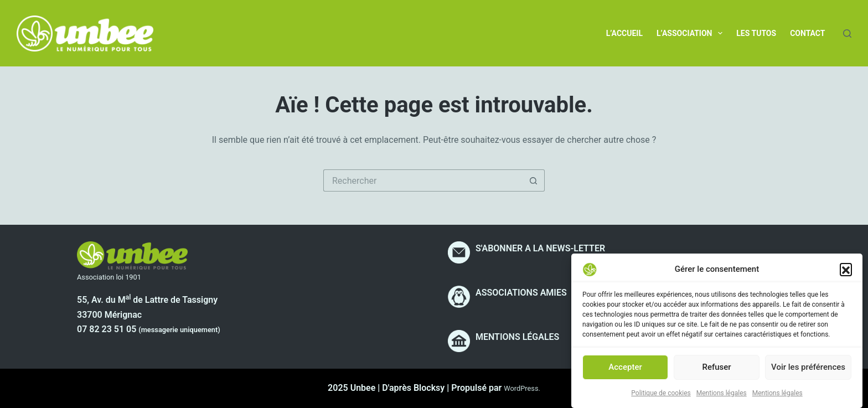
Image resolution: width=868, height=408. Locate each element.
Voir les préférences (808, 370)
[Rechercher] (847, 33)
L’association (692, 33)
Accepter (625, 370)
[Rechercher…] (423, 180)
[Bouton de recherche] (534, 180)
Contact (807, 33)
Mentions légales (722, 396)
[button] (846, 272)
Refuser (716, 370)
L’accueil (624, 33)
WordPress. (522, 388)
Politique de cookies (661, 396)
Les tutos (756, 33)
